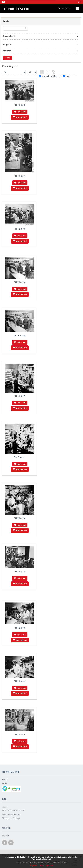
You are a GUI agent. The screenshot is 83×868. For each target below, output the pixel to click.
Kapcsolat (6, 836)
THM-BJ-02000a (20, 336)
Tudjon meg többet (46, 866)
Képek (5, 783)
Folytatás (33, 866)
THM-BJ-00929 (20, 176)
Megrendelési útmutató (11, 818)
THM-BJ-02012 (20, 396)
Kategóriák (7, 45)
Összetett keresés (9, 36)
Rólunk (5, 807)
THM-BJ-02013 (20, 518)
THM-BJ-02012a (20, 457)
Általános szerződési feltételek (14, 811)
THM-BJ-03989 (20, 681)
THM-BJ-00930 (20, 229)
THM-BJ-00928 (20, 105)
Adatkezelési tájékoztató (11, 814)
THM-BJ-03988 (20, 628)
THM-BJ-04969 (20, 735)
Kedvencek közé (20, 117)
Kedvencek (7, 51)
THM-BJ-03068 (20, 572)
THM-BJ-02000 (20, 282)
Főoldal (5, 780)
